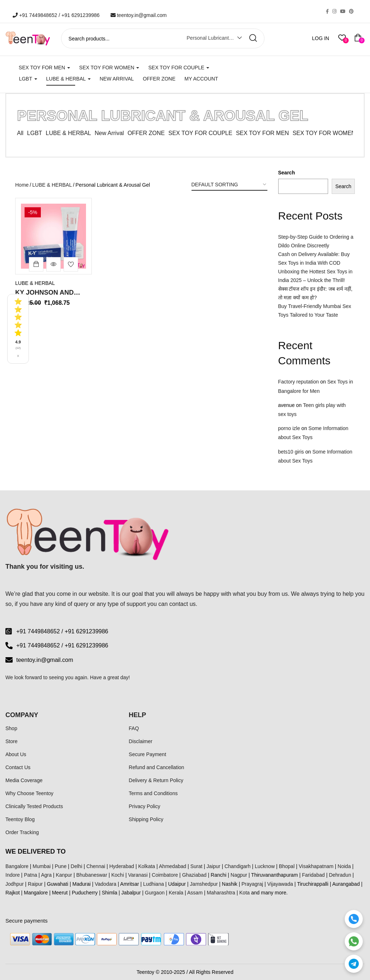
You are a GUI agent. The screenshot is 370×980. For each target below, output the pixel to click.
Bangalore (17, 866)
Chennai (96, 866)
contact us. (183, 604)
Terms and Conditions (153, 793)
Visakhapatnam (316, 866)
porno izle (289, 428)
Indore (13, 875)
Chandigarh (237, 866)
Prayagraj (252, 884)
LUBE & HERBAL (68, 79)
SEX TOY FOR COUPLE (179, 68)
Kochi (118, 875)
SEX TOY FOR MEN (44, 68)
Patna (31, 875)
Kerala (176, 893)
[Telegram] (354, 964)
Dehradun (340, 875)
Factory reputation (299, 382)
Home (22, 185)
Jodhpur (15, 884)
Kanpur (64, 875)
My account (201, 79)
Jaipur (214, 866)
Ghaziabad (194, 875)
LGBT (28, 79)
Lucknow (265, 866)
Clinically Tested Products (34, 806)
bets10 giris (291, 452)
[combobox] (209, 39)
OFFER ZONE (146, 133)
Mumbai (42, 866)
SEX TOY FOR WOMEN (109, 68)
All (20, 133)
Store (11, 741)
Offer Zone (159, 79)
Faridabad (313, 875)
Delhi (77, 866)
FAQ (134, 728)
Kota (244, 893)
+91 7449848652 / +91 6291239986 (56, 15)
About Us (16, 754)
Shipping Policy (146, 819)
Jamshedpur (204, 884)
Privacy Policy (144, 806)
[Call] (354, 919)
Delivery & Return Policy (156, 780)
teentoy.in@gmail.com (139, 15)
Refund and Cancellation (156, 767)
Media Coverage (24, 780)
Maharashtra (221, 893)
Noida (344, 866)
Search (287, 173)
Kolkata (147, 866)
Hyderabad (122, 866)
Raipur (35, 884)
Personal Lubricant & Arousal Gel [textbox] (212, 38)
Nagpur (239, 875)
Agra (46, 875)
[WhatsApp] (354, 941)
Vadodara (106, 884)
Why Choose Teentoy (29, 793)
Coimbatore (165, 875)
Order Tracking (22, 832)
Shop (11, 728)
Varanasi (138, 875)
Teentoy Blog (20, 819)
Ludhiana (154, 884)
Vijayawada (280, 884)
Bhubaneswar (92, 875)
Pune (61, 866)
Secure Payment (147, 754)
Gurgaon (155, 893)
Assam (195, 893)
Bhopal (287, 866)
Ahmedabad (173, 866)
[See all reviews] (18, 329)
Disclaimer (140, 741)
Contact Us (18, 767)
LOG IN (321, 38)
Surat (196, 866)
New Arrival (117, 79)
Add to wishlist (71, 264)
